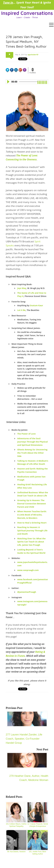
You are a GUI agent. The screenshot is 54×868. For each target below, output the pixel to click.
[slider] (28, 82)
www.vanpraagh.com (28, 570)
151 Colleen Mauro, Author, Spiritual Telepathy (16, 814)
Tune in (8, 2)
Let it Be (21, 310)
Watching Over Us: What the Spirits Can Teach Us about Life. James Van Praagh (31, 542)
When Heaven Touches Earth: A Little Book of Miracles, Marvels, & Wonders (32, 515)
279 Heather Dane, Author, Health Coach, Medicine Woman (27, 767)
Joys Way (22, 288)
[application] (27, 81)
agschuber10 (33, 55)
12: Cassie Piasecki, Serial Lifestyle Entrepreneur (38, 814)
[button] (27, 25)
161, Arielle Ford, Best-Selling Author (38, 842)
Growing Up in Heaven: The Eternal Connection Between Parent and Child (32, 504)
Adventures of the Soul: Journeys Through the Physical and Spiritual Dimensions (32, 442)
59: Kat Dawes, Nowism (16, 841)
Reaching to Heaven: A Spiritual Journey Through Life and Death (32, 531)
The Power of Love (26, 434)
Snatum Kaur (36, 305)
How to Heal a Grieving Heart (32, 523)
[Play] (8, 82)
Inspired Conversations (27, 13)
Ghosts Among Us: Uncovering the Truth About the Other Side (32, 453)
